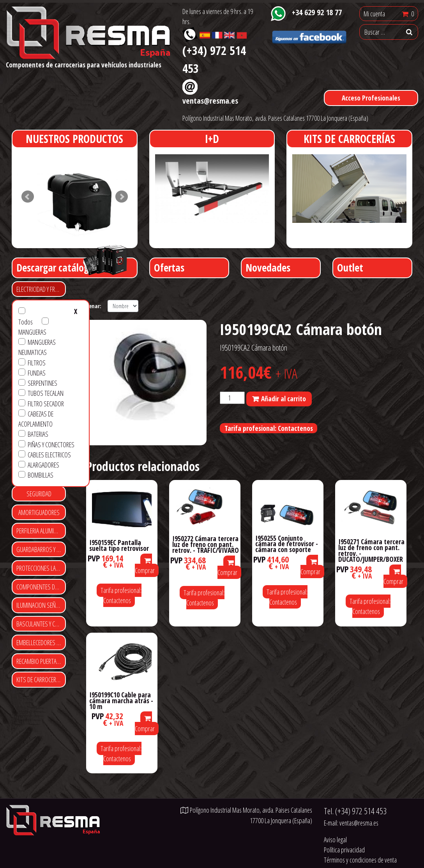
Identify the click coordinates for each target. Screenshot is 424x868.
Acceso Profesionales (371, 98)
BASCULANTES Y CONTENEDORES (41, 624)
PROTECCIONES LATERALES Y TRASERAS (41, 568)
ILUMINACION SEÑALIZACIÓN (41, 605)
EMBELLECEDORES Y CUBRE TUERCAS (41, 642)
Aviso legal (335, 840)
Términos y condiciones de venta (360, 860)
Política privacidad (344, 850)
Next (122, 197)
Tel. (355, 811)
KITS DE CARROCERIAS (40, 679)
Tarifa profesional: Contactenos (269, 428)
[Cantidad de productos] (232, 398)
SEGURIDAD (39, 494)
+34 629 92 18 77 (317, 12)
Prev (28, 197)
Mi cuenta (374, 14)
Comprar (145, 566)
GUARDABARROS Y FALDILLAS (41, 549)
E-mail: (351, 823)
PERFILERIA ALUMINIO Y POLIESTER (41, 531)
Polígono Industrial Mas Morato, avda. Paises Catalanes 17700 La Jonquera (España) (275, 118)
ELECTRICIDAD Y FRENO (40, 289)
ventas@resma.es (210, 101)
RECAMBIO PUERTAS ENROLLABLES (41, 661)
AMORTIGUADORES (39, 512)
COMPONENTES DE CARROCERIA (41, 587)
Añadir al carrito (284, 399)
